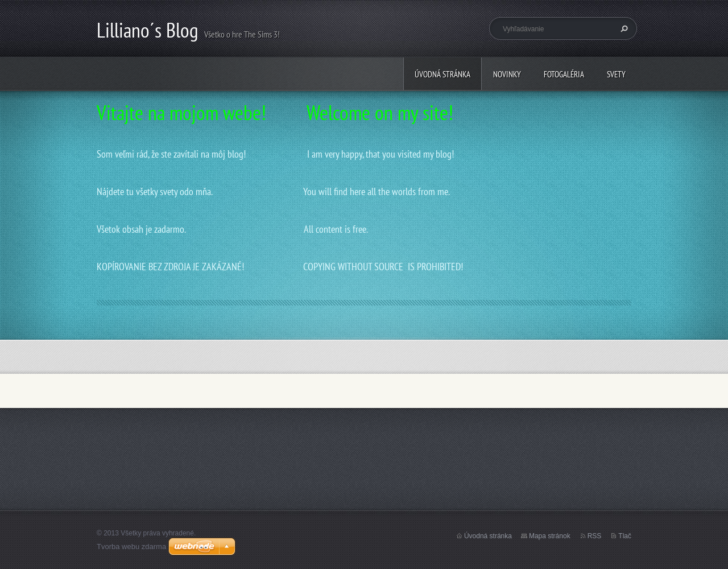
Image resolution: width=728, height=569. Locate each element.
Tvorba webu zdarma (131, 547)
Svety (616, 74)
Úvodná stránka (442, 74)
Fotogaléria (564, 74)
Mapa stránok (550, 536)
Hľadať (623, 28)
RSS (595, 536)
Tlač (625, 536)
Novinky (507, 74)
